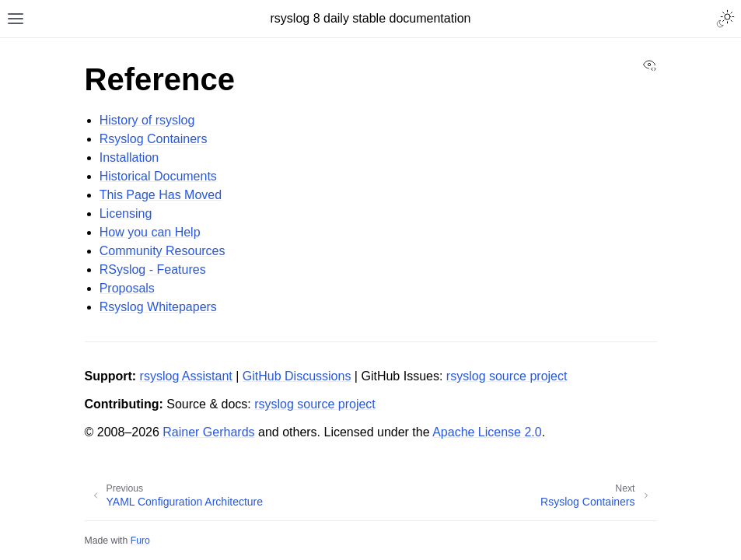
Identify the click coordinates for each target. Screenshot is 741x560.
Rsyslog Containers (154, 139)
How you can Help (150, 232)
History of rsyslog (147, 120)
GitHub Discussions (297, 376)
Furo (140, 541)
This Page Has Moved (161, 195)
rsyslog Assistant (186, 376)
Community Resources (163, 251)
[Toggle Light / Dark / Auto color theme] (725, 19)
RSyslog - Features (153, 269)
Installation (129, 157)
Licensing (126, 213)
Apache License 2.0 (487, 432)
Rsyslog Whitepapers (158, 307)
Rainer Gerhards (208, 432)
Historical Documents (158, 176)
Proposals (127, 288)
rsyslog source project (507, 376)
